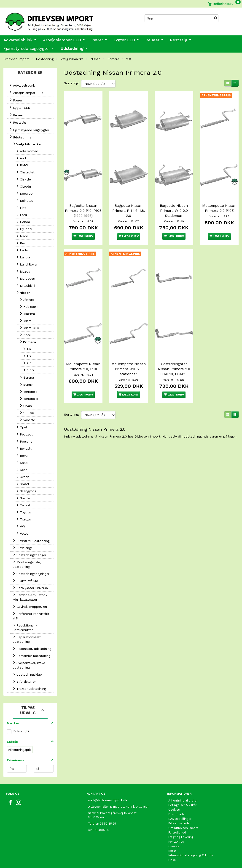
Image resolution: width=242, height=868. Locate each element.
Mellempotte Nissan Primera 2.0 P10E (219, 199)
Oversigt (175, 846)
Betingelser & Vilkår (182, 805)
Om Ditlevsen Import (183, 828)
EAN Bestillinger (180, 819)
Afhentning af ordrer (183, 800)
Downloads (176, 814)
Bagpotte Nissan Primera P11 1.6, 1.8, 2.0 (129, 199)
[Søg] (216, 18)
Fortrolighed (177, 832)
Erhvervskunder (180, 823)
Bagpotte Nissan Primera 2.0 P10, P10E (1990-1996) (83, 199)
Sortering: (71, 83)
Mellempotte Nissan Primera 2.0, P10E (83, 345)
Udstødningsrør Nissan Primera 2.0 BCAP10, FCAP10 (174, 345)
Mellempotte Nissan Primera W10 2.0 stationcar (129, 345)
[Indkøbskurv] (224, 4)
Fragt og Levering (181, 837)
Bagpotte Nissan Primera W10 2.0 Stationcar (174, 199)
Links (172, 860)
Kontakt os (176, 842)
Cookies (174, 810)
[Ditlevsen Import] (60, 20)
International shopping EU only (191, 855)
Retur (172, 851)
